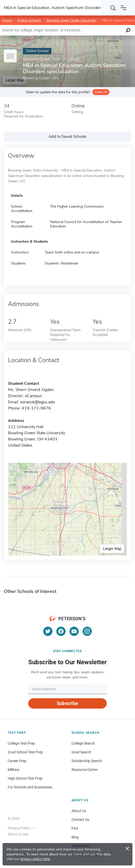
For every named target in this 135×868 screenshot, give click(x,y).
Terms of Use (18, 834)
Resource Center (85, 770)
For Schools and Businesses (30, 787)
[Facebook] (61, 631)
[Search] (113, 8)
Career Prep (17, 761)
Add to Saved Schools (67, 137)
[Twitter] (48, 631)
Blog (75, 837)
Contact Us (80, 820)
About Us (79, 811)
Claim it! (101, 92)
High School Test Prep (25, 778)
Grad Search (81, 752)
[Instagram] (87, 631)
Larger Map (112, 549)
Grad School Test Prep (25, 752)
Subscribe (67, 703)
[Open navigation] (123, 8)
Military (14, 770)
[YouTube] (74, 631)
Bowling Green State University (71, 20)
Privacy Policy (19, 828)
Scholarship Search (87, 761)
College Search (83, 743)
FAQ (75, 828)
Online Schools (29, 20)
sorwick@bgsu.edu (38, 402)
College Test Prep (21, 743)
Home (7, 20)
